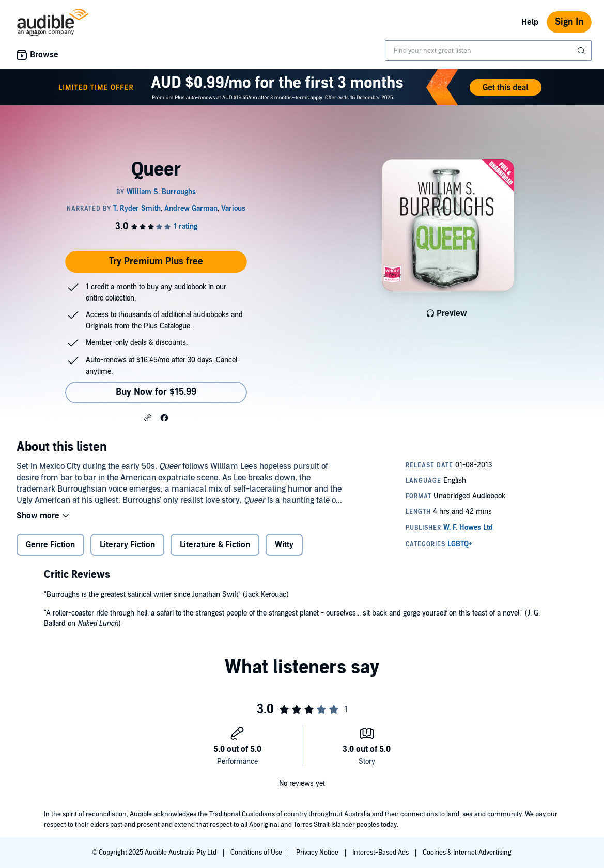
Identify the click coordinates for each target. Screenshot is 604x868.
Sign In (569, 22)
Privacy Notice (318, 853)
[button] (148, 417)
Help (530, 22)
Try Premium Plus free (156, 262)
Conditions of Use (257, 853)
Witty (284, 545)
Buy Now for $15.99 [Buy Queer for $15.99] (156, 392)
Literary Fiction (127, 545)
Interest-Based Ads (381, 853)
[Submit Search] (582, 51)
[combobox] (488, 51)
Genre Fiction (50, 545)
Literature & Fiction (215, 545)
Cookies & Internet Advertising (467, 853)
